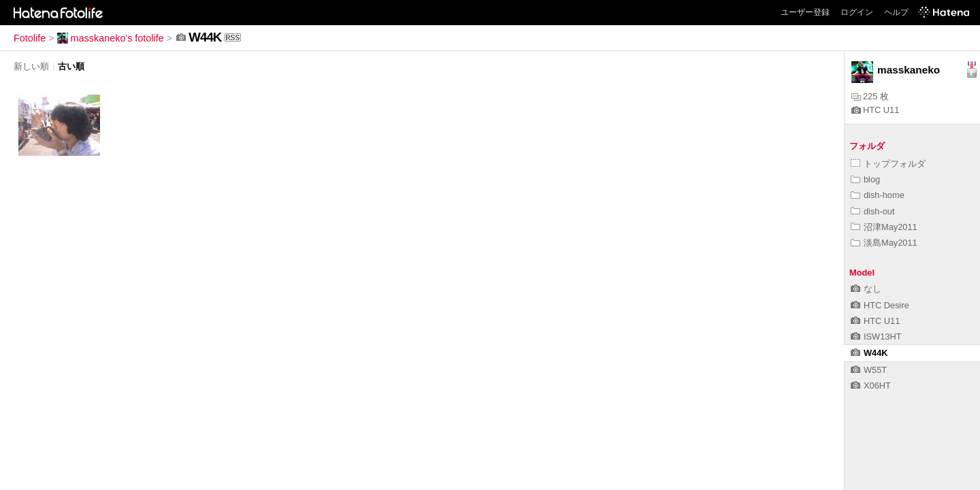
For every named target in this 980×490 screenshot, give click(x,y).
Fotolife (30, 38)
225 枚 (870, 96)
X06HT (871, 386)
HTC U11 (875, 110)
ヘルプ (896, 12)
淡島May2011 (884, 243)
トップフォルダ (888, 164)
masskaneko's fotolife (111, 38)
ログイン (857, 12)
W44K (869, 353)
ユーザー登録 (805, 12)
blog (865, 179)
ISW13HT (876, 337)
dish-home (878, 195)
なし (866, 289)
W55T (869, 370)
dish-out (873, 211)
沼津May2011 (884, 227)
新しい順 (31, 66)
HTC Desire (880, 305)
